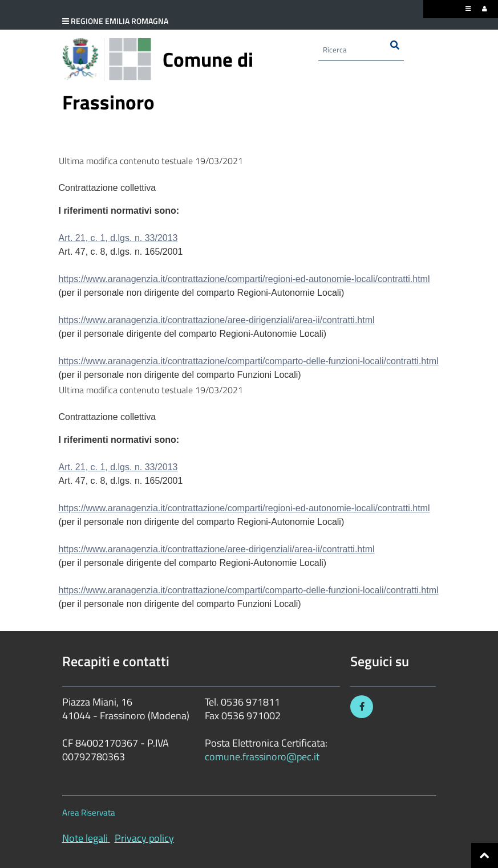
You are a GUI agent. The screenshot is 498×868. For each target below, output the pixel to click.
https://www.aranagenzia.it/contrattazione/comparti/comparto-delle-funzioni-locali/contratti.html (249, 361)
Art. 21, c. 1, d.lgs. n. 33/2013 (118, 238)
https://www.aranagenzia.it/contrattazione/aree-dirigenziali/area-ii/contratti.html (217, 320)
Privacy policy (144, 838)
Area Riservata (89, 812)
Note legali (85, 838)
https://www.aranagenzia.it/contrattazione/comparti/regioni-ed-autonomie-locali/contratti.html (244, 279)
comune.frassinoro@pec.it (262, 757)
